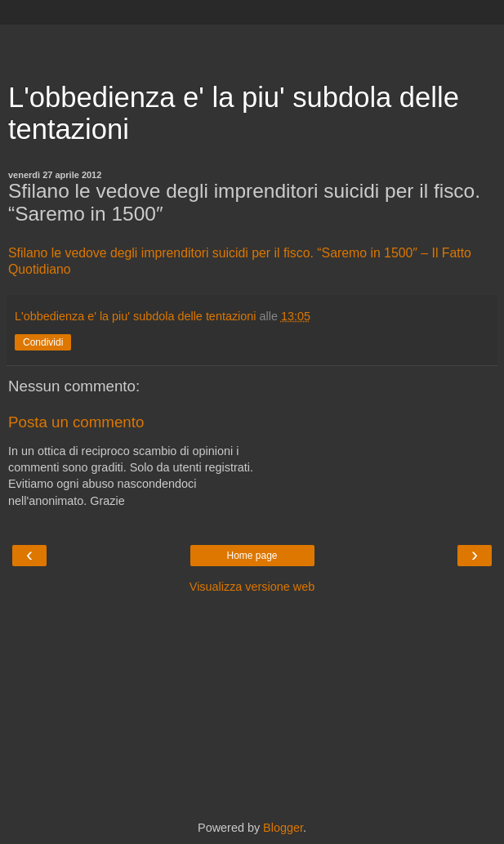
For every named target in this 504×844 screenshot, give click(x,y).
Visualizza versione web (252, 587)
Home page (252, 556)
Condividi (43, 342)
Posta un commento (76, 422)
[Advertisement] (252, 45)
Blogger (283, 828)
